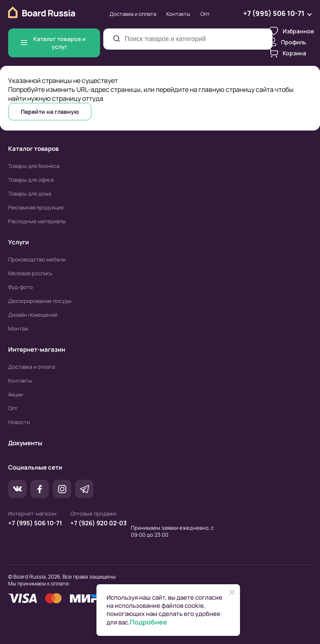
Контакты (178, 14)
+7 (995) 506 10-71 (35, 523)
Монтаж (18, 329)
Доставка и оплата (133, 14)
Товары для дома (30, 194)
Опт (205, 14)
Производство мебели (37, 259)
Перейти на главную (50, 112)
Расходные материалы (37, 221)
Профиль (288, 42)
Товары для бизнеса (34, 166)
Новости (19, 422)
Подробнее (148, 622)
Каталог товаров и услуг (53, 43)
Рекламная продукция (36, 207)
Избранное (292, 31)
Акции (15, 394)
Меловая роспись (30, 273)
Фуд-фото (21, 287)
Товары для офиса (31, 180)
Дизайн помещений (33, 315)
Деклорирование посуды (40, 301)
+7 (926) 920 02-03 (99, 523)
